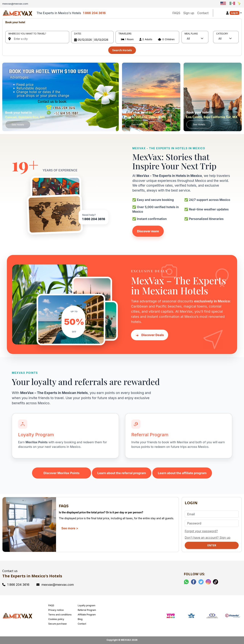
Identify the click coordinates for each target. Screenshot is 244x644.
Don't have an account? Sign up (208, 538)
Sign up (189, 13)
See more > (70, 528)
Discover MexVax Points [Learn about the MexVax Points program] (61, 473)
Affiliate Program (87, 615)
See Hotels (18, 125)
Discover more (148, 231)
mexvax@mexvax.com (55, 585)
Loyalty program (86, 605)
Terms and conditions (60, 615)
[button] (147, 39)
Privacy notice (56, 610)
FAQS (176, 13)
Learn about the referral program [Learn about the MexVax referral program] (122, 473)
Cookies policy (56, 619)
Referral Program (87, 610)
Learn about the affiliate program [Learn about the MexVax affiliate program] (182, 473)
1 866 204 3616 (94, 13)
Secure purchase (57, 624)
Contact (203, 13)
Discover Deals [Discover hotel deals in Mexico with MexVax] (149, 335)
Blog (80, 619)
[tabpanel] (122, 37)
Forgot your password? (201, 531)
